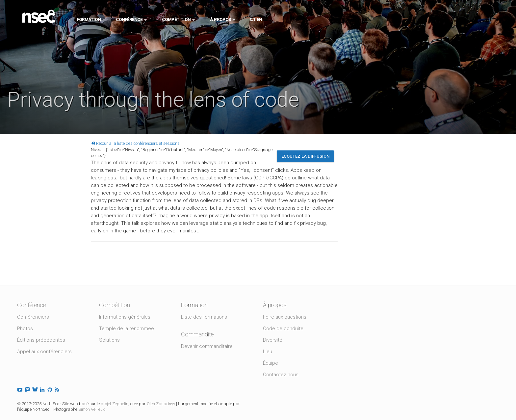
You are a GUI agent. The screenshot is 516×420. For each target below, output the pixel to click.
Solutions (109, 340)
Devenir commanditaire (207, 346)
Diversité (273, 340)
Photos (25, 328)
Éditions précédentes (41, 340)
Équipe (271, 363)
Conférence (131, 20)
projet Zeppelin (115, 404)
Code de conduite (283, 328)
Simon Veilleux (91, 409)
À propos (223, 20)
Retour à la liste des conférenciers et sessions (135, 143)
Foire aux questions (285, 317)
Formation (89, 20)
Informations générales (125, 317)
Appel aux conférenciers (44, 352)
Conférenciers (33, 317)
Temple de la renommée (127, 328)
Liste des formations (204, 317)
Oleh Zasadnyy (161, 404)
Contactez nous (281, 375)
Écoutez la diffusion (305, 156)
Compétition (178, 20)
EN (256, 20)
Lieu (268, 352)
